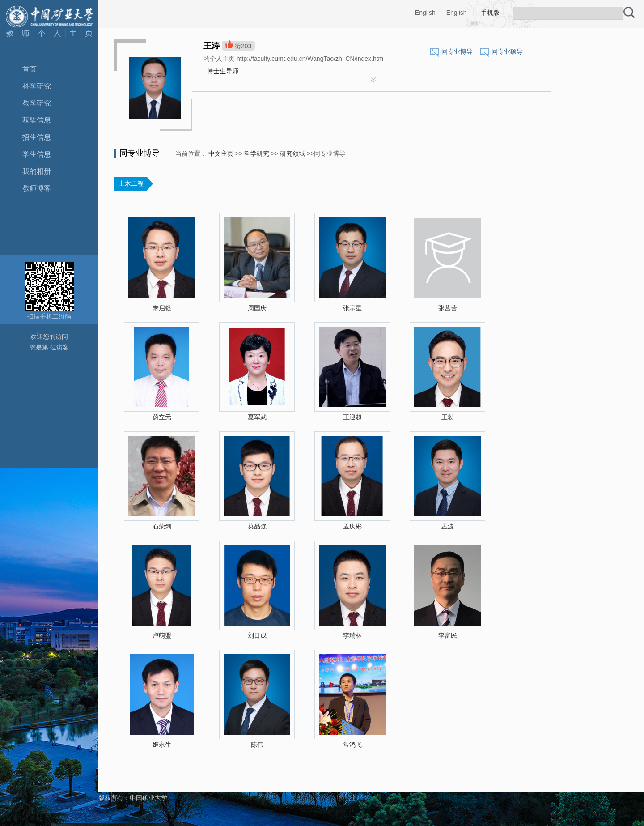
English (425, 13)
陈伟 (257, 745)
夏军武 (257, 417)
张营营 (448, 308)
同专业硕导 (507, 51)
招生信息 (37, 137)
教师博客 (37, 188)
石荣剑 (162, 526)
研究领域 (292, 153)
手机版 (490, 13)
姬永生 (162, 745)
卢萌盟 (162, 635)
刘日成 (257, 635)
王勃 (448, 417)
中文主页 (221, 153)
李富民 (448, 635)
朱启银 (162, 308)
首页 (30, 69)
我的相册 (37, 171)
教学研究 (37, 103)
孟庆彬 (352, 526)
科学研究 (37, 86)
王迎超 (352, 417)
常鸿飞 (352, 745)
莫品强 (257, 526)
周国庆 (257, 308)
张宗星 (352, 308)
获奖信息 (37, 120)
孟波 (448, 526)
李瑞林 (352, 635)
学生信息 (37, 154)
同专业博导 (457, 51)
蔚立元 (162, 417)
